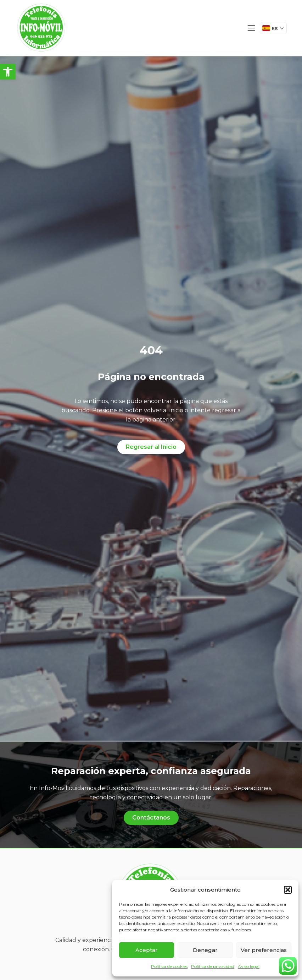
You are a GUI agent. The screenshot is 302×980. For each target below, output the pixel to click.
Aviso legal (249, 966)
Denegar (205, 950)
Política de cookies (169, 966)
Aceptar (147, 950)
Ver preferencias (264, 950)
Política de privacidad (213, 966)
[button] (8, 72)
